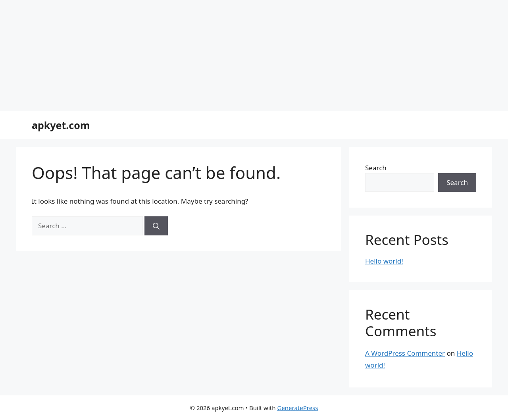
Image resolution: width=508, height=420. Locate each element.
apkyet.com (61, 125)
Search (376, 168)
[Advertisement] (238, 56)
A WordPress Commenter (405, 353)
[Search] (156, 226)
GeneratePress (297, 408)
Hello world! (384, 261)
